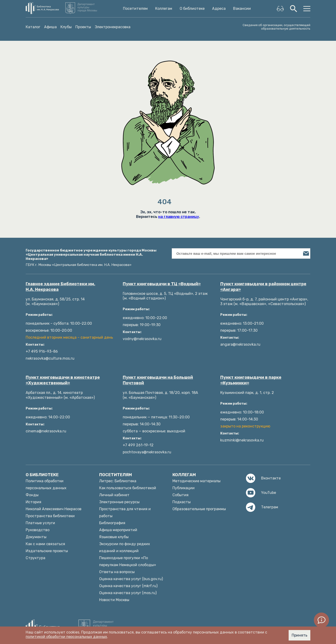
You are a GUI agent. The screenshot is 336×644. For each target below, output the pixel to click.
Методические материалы (196, 481)
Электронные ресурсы (119, 502)
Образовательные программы (199, 509)
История (33, 502)
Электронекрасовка (113, 27)
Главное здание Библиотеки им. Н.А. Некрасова (60, 287)
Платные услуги (40, 523)
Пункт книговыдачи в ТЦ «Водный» (162, 284)
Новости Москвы (114, 600)
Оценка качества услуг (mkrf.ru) (128, 586)
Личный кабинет (114, 495)
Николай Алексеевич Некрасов (54, 509)
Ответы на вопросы (117, 572)
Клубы (66, 27)
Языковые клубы (114, 537)
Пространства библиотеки (50, 516)
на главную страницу (179, 217)
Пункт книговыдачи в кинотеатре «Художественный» (63, 380)
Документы (36, 537)
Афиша (50, 27)
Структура (35, 558)
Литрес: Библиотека (118, 481)
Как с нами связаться (45, 544)
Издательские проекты (47, 551)
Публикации (184, 488)
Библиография (112, 523)
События (180, 495)
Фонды (32, 495)
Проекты (83, 27)
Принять (299, 635)
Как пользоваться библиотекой (128, 488)
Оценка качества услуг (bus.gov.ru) (131, 579)
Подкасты (182, 502)
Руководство (38, 530)
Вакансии (242, 9)
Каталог (33, 27)
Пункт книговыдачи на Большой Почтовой (158, 380)
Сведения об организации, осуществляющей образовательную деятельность (276, 27)
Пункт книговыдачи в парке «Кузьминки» (251, 380)
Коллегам (164, 9)
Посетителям (135, 9)
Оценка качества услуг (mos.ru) (128, 593)
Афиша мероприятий (118, 530)
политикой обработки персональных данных (66, 637)
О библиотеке (192, 9)
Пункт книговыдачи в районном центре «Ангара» (263, 287)
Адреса (219, 9)
